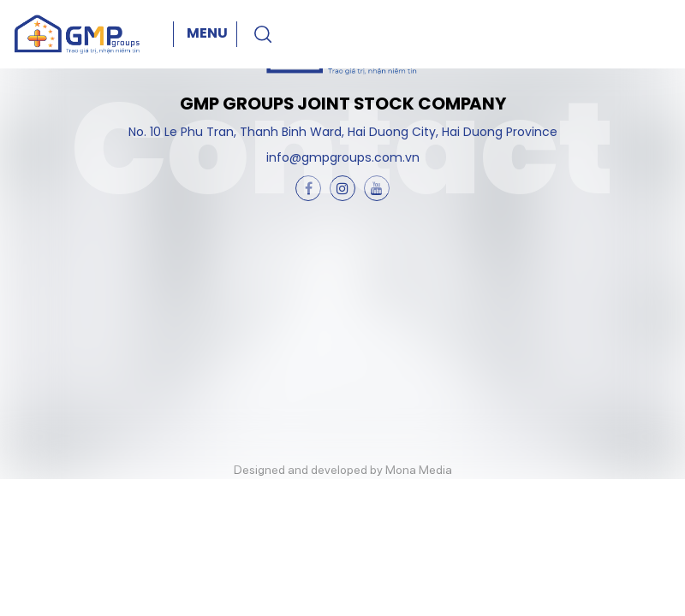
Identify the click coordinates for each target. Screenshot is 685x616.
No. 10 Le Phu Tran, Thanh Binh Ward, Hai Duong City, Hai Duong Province (343, 133)
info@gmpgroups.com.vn (343, 159)
